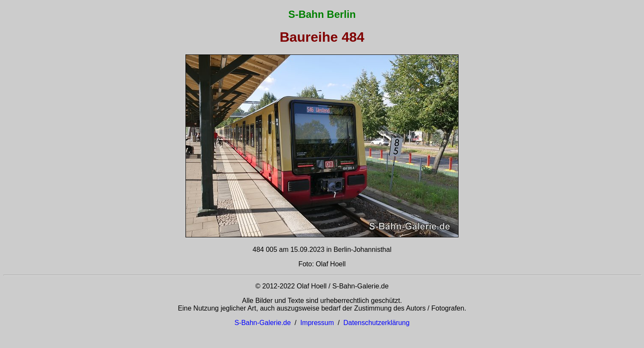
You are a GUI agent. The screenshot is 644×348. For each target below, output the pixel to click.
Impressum (317, 323)
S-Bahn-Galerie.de (263, 323)
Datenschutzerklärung (376, 323)
